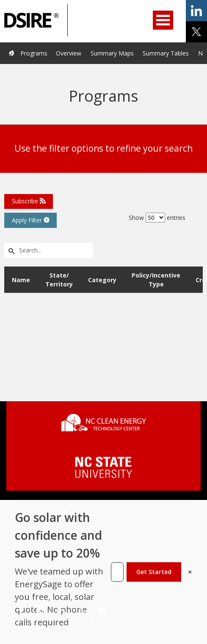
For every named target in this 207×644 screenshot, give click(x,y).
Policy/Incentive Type (156, 280)
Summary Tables (166, 53)
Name (21, 280)
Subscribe (29, 201)
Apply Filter (31, 220)
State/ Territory (59, 280)
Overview (69, 53)
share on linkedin (196, 11)
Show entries (157, 218)
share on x (196, 32)
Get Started (154, 572)
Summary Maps (112, 53)
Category (102, 280)
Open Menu (163, 20)
